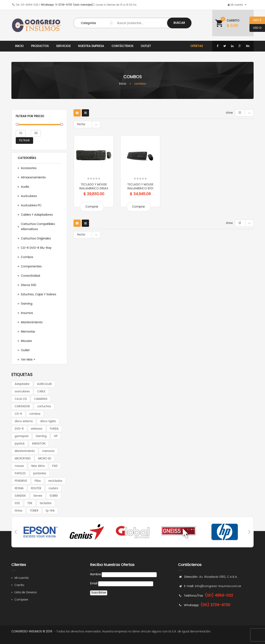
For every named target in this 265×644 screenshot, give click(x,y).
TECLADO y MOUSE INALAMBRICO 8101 (140, 187)
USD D (255, 28)
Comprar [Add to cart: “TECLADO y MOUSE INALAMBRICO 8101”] (139, 207)
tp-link (50, 511)
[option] (41, 532)
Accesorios (29, 168)
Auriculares (29, 196)
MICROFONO (23, 459)
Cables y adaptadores (37, 215)
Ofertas (197, 46)
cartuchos (44, 407)
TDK (30, 503)
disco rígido (48, 421)
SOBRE (54, 496)
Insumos (27, 313)
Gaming (27, 304)
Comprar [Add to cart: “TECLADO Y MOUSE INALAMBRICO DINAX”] (92, 207)
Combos (27, 257)
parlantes (40, 474)
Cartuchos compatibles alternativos (38, 227)
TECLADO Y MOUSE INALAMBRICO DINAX (94, 187)
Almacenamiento (33, 177)
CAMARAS (41, 399)
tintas (19, 511)
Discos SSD (29, 285)
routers (53, 488)
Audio (25, 187)
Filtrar (24, 140)
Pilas (38, 481)
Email (94, 584)
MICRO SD (45, 459)
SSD (17, 503)
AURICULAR (44, 384)
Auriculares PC (31, 205)
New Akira (38, 466)
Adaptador (22, 384)
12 (240, 113)
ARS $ (255, 20)
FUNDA (54, 429)
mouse (19, 466)
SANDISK (20, 496)
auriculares (22, 392)
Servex (38, 496)
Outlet (25, 350)
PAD (55, 466)
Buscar (179, 23)
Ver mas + (28, 360)
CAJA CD (21, 399)
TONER (34, 511)
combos (35, 414)
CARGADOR (22, 407)
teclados (46, 503)
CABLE (41, 392)
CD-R (18, 414)
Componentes (31, 266)
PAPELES (20, 474)
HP (56, 436)
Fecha (81, 124)
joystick (20, 444)
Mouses (26, 341)
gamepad (22, 436)
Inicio (123, 84)
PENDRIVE (21, 481)
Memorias (28, 332)
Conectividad (30, 276)
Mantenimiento (32, 322)
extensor (37, 429)
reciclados (55, 481)
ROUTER (36, 488)
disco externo (24, 421)
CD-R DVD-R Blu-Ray (36, 248)
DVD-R (19, 429)
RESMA (19, 488)
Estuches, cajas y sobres (39, 294)
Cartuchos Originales (36, 238)
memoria (48, 451)
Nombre (95, 575)
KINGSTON (39, 444)
